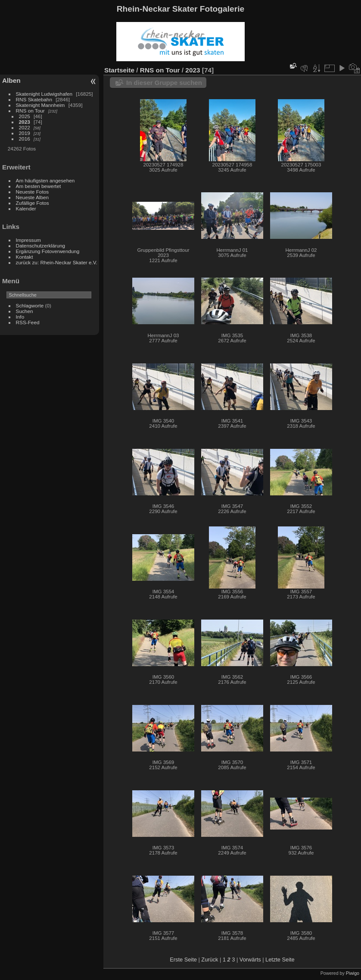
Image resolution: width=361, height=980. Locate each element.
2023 (25, 122)
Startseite (119, 70)
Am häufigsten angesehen (45, 180)
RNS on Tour (30, 111)
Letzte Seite (280, 960)
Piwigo (353, 973)
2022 (25, 127)
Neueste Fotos (33, 192)
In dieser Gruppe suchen (164, 83)
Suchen (25, 311)
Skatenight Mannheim (40, 105)
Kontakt (25, 257)
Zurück (210, 960)
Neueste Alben (33, 197)
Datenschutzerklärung (40, 246)
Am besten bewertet (39, 186)
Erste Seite (183, 960)
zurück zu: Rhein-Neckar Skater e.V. (57, 262)
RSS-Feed (28, 322)
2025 (25, 116)
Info (20, 317)
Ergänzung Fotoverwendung (48, 251)
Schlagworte (30, 305)
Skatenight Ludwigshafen (44, 94)
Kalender (26, 208)
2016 (25, 139)
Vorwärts (250, 960)
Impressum (28, 240)
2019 (25, 133)
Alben (11, 80)
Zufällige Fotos (33, 203)
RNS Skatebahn (34, 99)
